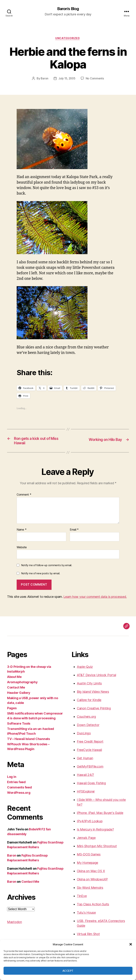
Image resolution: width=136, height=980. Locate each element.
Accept (68, 971)
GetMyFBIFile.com (90, 769)
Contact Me (16, 690)
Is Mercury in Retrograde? (95, 832)
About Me (14, 679)
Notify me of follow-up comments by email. (47, 567)
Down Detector (88, 727)
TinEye (82, 898)
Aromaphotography (22, 684)
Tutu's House (86, 915)
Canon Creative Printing (94, 711)
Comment (24, 497)
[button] (131, 944)
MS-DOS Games (89, 857)
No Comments (95, 79)
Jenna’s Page (86, 840)
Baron (44, 79)
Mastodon (15, 924)
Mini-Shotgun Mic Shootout (97, 848)
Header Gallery (19, 695)
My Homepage (87, 865)
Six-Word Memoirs (90, 890)
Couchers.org (86, 719)
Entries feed (16, 784)
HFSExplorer (86, 794)
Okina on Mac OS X (91, 873)
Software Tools (19, 726)
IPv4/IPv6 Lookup (90, 823)
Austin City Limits (89, 686)
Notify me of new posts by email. (41, 576)
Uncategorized (68, 39)
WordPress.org (19, 795)
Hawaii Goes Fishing (91, 785)
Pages (12, 710)
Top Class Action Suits (93, 907)
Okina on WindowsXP (92, 882)
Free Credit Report (90, 744)
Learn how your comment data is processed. (95, 599)
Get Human (85, 760)
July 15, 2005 (67, 79)
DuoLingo (84, 735)
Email (74, 532)
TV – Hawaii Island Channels (29, 741)
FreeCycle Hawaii (89, 752)
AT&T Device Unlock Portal (96, 677)
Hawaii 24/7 (85, 777)
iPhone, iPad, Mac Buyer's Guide (100, 815)
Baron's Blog (68, 9)
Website (22, 550)
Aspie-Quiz (85, 669)
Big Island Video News (93, 694)
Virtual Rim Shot (88, 936)
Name (22, 532)
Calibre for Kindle (89, 702)
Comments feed (19, 790)
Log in (12, 779)
